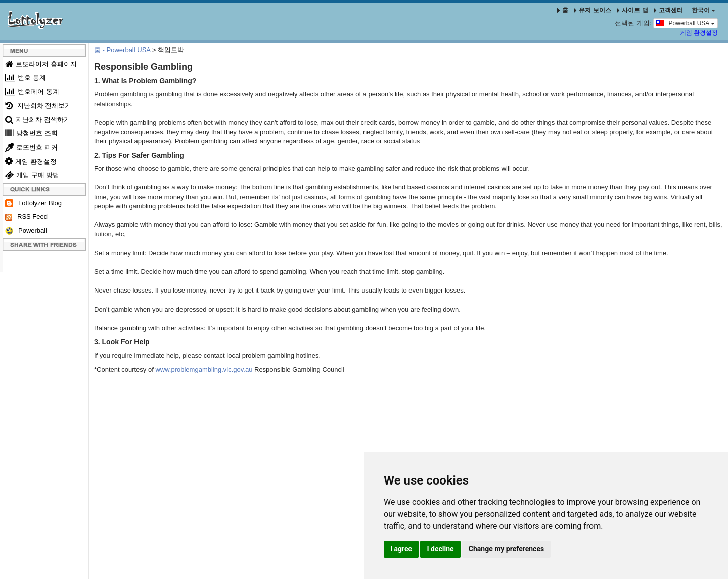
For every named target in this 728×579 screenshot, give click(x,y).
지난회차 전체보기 (38, 105)
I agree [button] (401, 549)
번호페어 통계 (32, 92)
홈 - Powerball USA (122, 50)
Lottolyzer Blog (33, 203)
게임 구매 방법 (32, 175)
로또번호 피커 (31, 147)
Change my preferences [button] (506, 549)
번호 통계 (26, 78)
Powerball (26, 231)
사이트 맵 (633, 10)
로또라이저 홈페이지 (41, 64)
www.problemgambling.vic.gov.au (204, 370)
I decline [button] (440, 549)
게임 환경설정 (699, 33)
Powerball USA (686, 23)
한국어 (703, 10)
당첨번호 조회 (31, 133)
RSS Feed (26, 217)
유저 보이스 (592, 10)
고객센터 (668, 10)
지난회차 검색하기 (38, 119)
